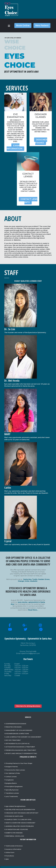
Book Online (23, 26)
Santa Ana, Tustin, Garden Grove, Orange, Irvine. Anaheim (34, 580)
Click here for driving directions (28, 706)
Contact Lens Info (29, 201)
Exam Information (14, 147)
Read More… (33, 610)
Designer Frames (41, 141)
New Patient (42, 26)
